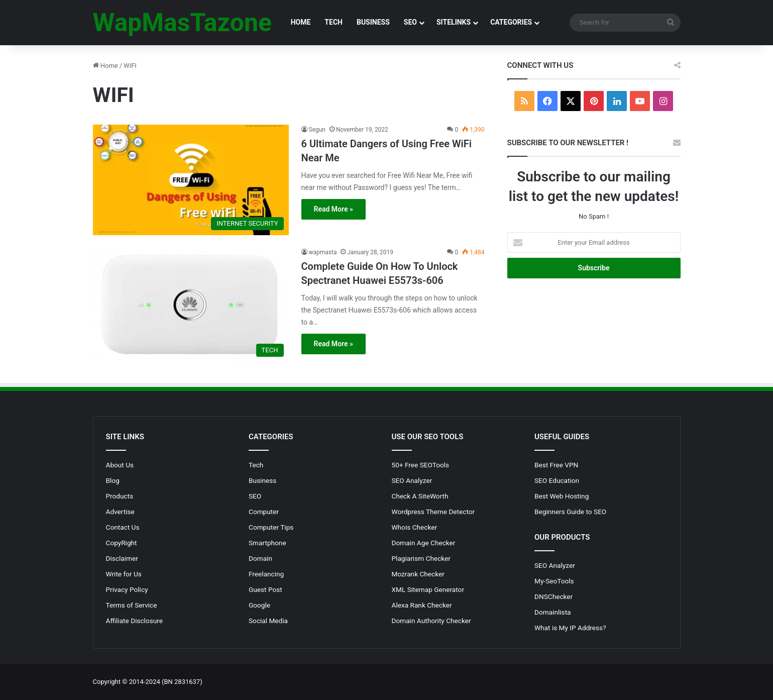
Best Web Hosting (562, 496)
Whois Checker (415, 527)
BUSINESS (373, 22)
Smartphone (267, 543)
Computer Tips (271, 527)
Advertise (120, 512)
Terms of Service (132, 605)
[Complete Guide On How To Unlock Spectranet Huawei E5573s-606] (191, 305)
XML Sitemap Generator (428, 589)
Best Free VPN (556, 465)
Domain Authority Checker (431, 621)
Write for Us (124, 574)
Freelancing (266, 574)
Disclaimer (122, 558)
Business (262, 480)
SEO (410, 22)
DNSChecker (554, 596)
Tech (256, 465)
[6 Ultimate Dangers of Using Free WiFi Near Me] (191, 180)
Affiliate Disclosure (135, 621)
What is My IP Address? (570, 628)
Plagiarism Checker (421, 558)
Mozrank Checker (418, 574)
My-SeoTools (554, 581)
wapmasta (323, 252)
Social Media (268, 621)
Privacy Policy (127, 589)
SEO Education (557, 480)
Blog (113, 480)
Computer (264, 512)
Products (120, 496)
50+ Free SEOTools (421, 465)
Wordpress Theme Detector (433, 512)
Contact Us (123, 527)
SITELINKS (454, 22)
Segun (317, 130)
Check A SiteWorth (420, 496)
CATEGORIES (511, 22)
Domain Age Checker (424, 543)
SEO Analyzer (412, 480)
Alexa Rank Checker (422, 605)
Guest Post (265, 589)
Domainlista (553, 612)
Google (259, 605)
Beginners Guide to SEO (570, 512)
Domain (260, 558)
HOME (301, 22)
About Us (120, 465)
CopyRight (122, 543)
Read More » (334, 209)
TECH (334, 22)
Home (105, 66)
